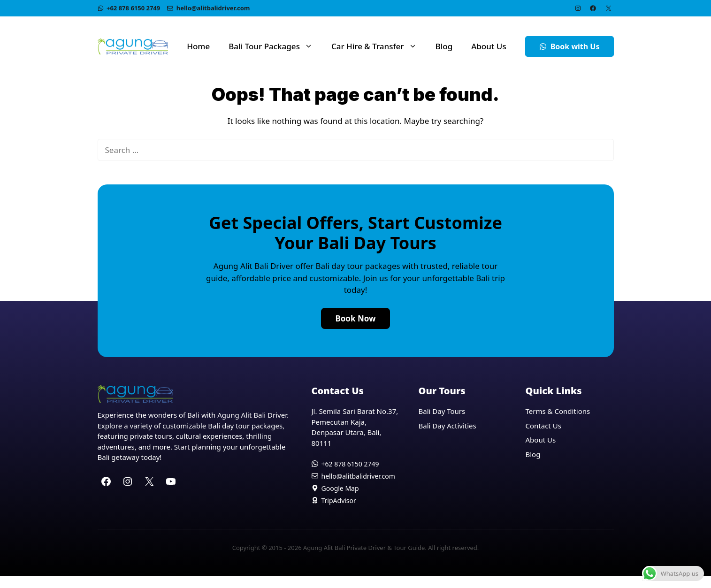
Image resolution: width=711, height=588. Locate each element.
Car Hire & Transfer (379, 46)
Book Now (355, 318)
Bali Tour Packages (275, 46)
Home (198, 46)
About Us (489, 46)
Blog (444, 46)
